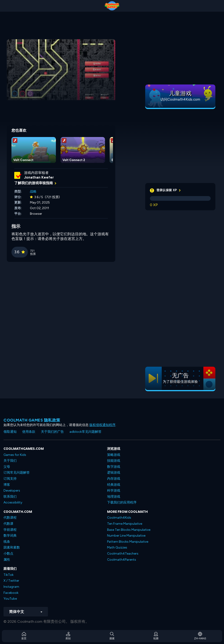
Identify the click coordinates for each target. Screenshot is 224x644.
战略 (33, 192)
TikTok (9, 575)
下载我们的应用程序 (122, 502)
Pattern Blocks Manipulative (128, 542)
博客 (7, 485)
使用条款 (29, 432)
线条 (7, 542)
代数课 (8, 524)
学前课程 (10, 530)
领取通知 (10, 432)
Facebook (11, 593)
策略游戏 (114, 455)
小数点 (8, 554)
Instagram (11, 587)
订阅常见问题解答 (17, 473)
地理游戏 (114, 497)
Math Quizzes (117, 547)
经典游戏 (114, 485)
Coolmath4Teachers (123, 554)
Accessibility (13, 502)
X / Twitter (11, 581)
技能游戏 (114, 461)
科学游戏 (114, 491)
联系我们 (10, 497)
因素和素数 (12, 547)
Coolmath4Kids (119, 518)
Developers (12, 491)
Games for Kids (15, 455)
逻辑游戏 (114, 473)
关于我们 (10, 461)
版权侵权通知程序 (102, 425)
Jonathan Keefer (39, 177)
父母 (7, 467)
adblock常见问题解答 (85, 432)
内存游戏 (114, 479)
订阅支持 (10, 479)
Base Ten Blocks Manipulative (129, 530)
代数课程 (10, 518)
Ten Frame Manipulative (125, 524)
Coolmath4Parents (122, 560)
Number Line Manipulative (126, 536)
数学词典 (10, 536)
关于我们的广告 (52, 432)
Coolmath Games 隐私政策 (32, 420)
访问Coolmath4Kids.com (180, 99)
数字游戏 (114, 467)
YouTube (10, 599)
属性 (7, 560)
